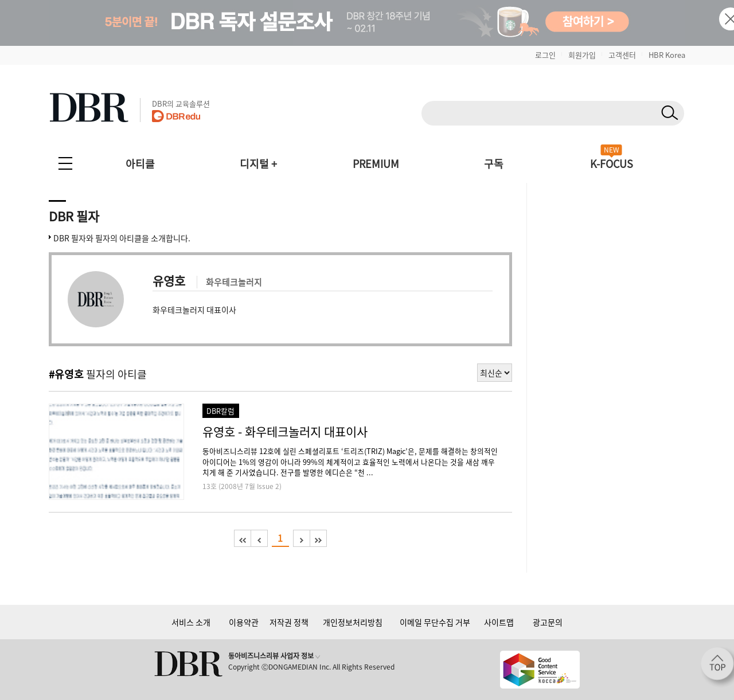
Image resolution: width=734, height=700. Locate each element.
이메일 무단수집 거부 (435, 622)
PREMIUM (376, 164)
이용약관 (244, 622)
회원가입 (582, 55)
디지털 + (258, 164)
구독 (494, 164)
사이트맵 (499, 622)
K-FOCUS (612, 164)
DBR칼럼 (220, 411)
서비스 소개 (191, 622)
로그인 (545, 55)
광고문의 (548, 622)
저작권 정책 (289, 622)
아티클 (140, 164)
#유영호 (66, 374)
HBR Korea (667, 55)
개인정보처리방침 (353, 622)
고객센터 (622, 55)
